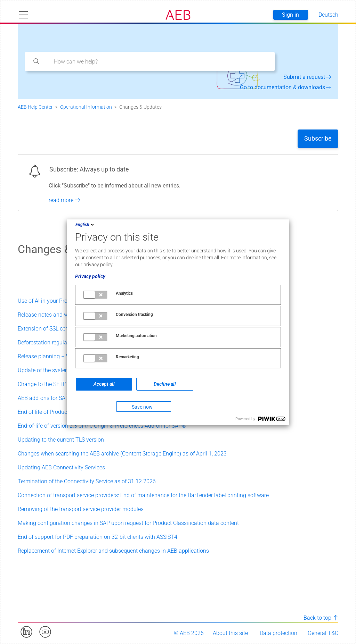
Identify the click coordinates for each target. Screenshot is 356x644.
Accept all (104, 384)
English (85, 225)
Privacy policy (90, 276)
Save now (142, 407)
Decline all (165, 384)
